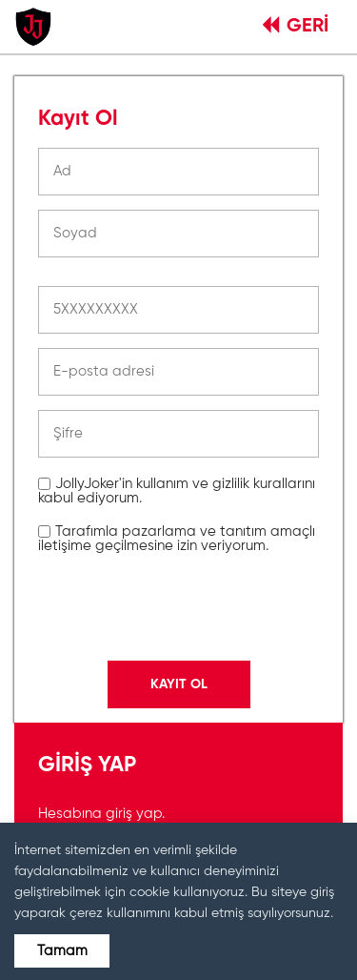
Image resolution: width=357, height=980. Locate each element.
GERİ (296, 27)
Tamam (62, 951)
